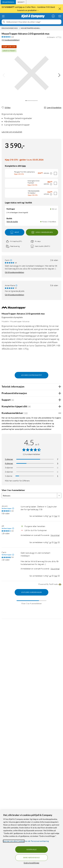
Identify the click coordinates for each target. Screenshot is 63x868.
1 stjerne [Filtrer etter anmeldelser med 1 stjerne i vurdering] (9, 475)
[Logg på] (53, 16)
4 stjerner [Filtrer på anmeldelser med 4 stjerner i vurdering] (9, 463)
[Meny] (3, 16)
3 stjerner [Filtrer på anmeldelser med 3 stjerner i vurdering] (9, 467)
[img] (59, 75)
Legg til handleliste (53, 108)
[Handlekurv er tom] (60, 16)
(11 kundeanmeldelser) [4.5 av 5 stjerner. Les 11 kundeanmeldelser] (11, 40)
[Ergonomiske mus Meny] (19, 28)
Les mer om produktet (12, 132)
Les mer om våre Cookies (14, 841)
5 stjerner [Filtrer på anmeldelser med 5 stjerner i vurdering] (9, 458)
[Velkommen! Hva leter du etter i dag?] (33, 22)
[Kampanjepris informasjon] (51, 173)
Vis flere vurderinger (31, 591)
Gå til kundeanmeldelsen (14, 272)
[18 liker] (6, 108)
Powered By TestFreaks (50, 584)
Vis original (55, 534)
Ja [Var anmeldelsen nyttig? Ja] (50, 515)
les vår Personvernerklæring (37, 841)
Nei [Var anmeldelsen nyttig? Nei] (56, 515)
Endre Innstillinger (32, 863)
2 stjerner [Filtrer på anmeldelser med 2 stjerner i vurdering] (9, 471)
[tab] (8, 2)
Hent (15, 231)
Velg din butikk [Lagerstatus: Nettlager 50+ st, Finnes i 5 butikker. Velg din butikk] (12, 221)
